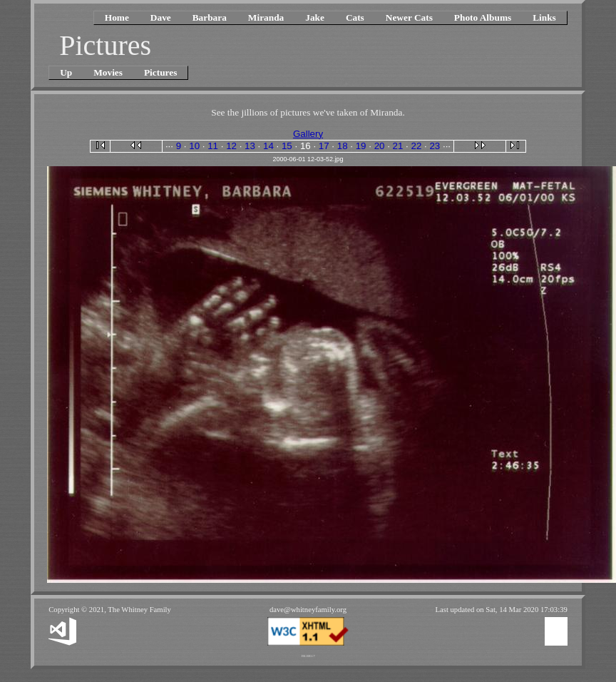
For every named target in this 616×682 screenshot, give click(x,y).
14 (268, 146)
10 (194, 146)
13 (250, 146)
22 (417, 146)
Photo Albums (483, 17)
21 (398, 146)
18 (343, 146)
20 (380, 146)
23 (435, 146)
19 (361, 146)
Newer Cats (409, 17)
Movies (108, 72)
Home (117, 17)
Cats (355, 17)
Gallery (308, 134)
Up (66, 72)
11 (213, 146)
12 (231, 146)
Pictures (160, 72)
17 (324, 146)
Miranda (266, 17)
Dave (161, 17)
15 (287, 146)
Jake (315, 17)
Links (544, 17)
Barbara (210, 17)
